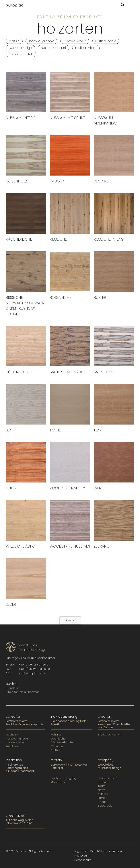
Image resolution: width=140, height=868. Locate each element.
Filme (101, 798)
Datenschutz (83, 860)
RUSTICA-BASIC (106, 41)
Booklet (103, 802)
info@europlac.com (32, 673)
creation (105, 717)
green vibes (15, 816)
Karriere (103, 794)
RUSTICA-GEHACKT (54, 48)
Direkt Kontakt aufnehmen (23, 692)
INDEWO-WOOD (75, 41)
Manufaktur (58, 782)
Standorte (12, 688)
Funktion (56, 750)
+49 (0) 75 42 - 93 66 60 (34, 669)
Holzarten (57, 735)
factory (56, 760)
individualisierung (64, 717)
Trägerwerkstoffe (62, 743)
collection (13, 717)
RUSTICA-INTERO (86, 48)
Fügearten (58, 747)
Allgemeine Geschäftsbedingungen (98, 851)
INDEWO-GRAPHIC (41, 41)
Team (102, 786)
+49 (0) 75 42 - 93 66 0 (33, 665)
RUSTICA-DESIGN (20, 48)
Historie (103, 782)
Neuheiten (13, 735)
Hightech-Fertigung (63, 778)
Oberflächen (59, 739)
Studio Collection (109, 735)
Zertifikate (12, 747)
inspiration (14, 760)
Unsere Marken (16, 743)
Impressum (82, 856)
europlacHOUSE (108, 778)
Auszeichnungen (17, 739)
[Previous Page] (70, 620)
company (106, 760)
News (102, 790)
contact (12, 684)
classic (14, 41)
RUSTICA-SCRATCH (21, 54)
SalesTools (105, 806)
